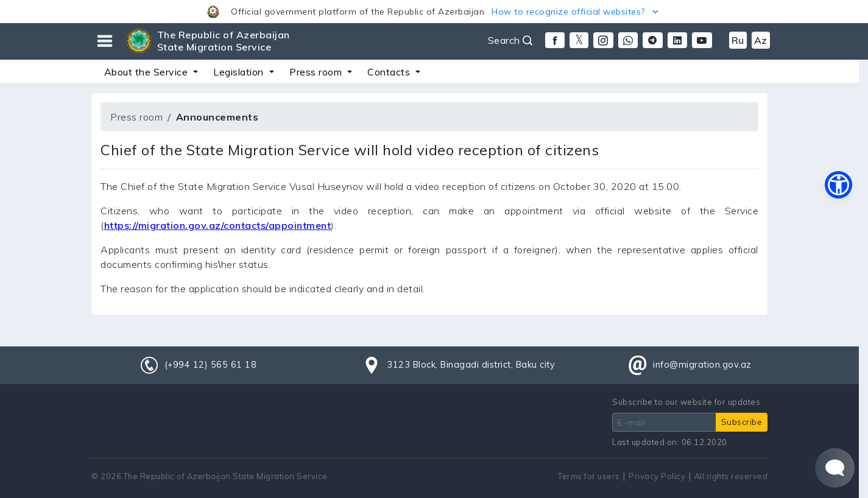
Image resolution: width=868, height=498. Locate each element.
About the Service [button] (147, 72)
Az (761, 40)
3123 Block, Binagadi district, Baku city (471, 365)
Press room (136, 117)
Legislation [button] (240, 72)
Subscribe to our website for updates (686, 402)
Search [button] (510, 40)
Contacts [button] (390, 72)
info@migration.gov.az (702, 365)
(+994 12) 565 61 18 (211, 365)
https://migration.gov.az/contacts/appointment (218, 225)
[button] (434, 12)
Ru (738, 40)
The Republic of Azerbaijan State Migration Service (224, 41)
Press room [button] (317, 72)
